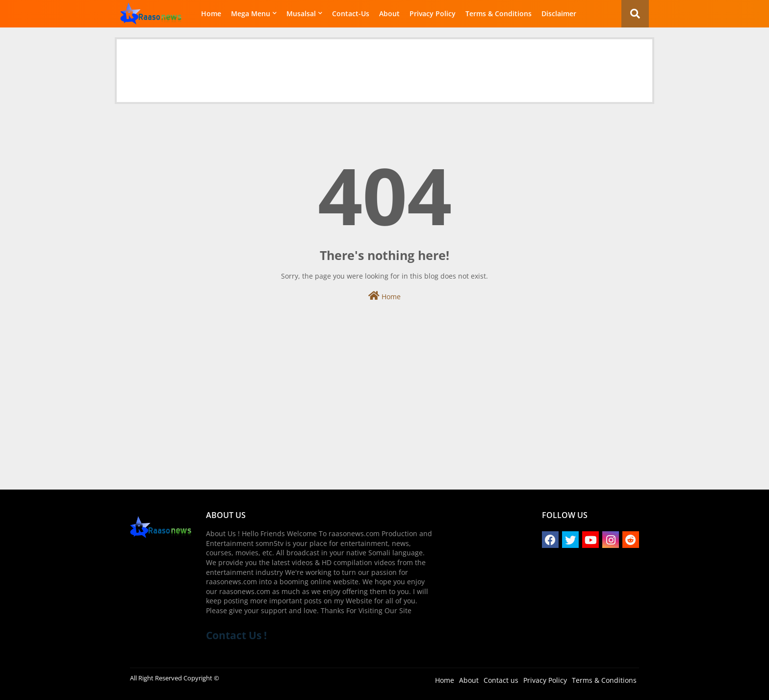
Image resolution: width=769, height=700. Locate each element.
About (389, 13)
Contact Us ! (236, 635)
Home (211, 13)
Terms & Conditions (499, 13)
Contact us (501, 680)
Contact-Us (351, 13)
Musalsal (301, 13)
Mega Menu (251, 13)
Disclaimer (559, 13)
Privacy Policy (433, 13)
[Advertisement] (384, 61)
